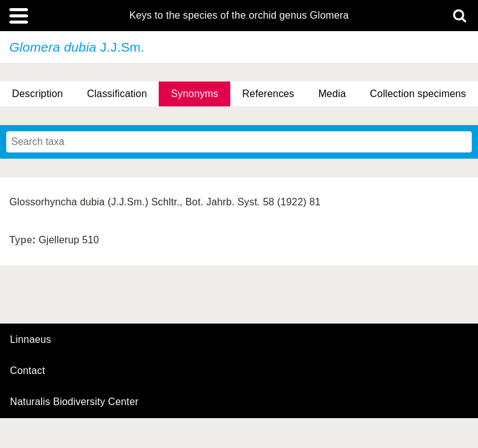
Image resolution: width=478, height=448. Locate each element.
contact (27, 371)
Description (37, 94)
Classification (117, 94)
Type (21, 240)
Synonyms (195, 94)
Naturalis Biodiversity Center (74, 402)
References (268, 94)
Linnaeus (30, 340)
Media (332, 94)
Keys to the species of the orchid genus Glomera (239, 16)
